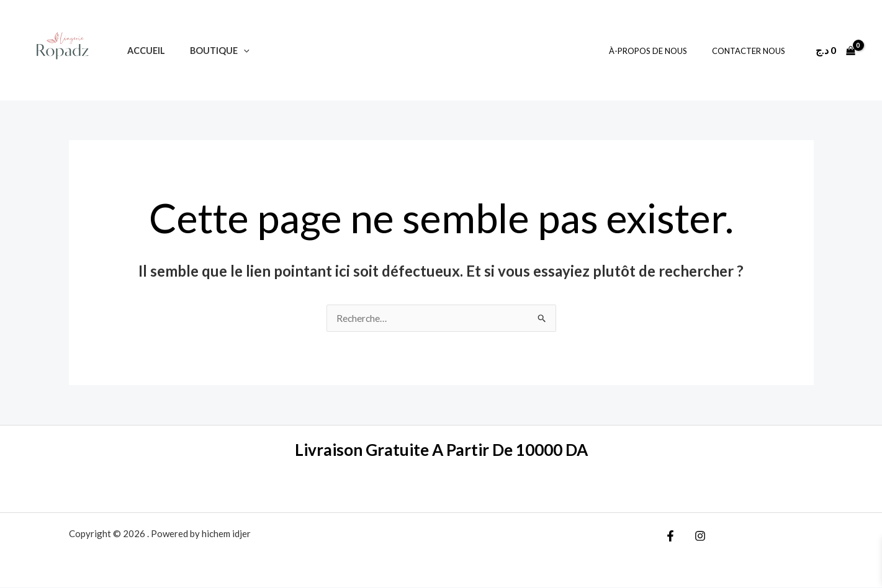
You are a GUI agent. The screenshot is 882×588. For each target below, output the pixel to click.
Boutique (209, 51)
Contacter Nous (753, 51)
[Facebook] (670, 537)
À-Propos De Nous (661, 51)
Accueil (142, 51)
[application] (233, 51)
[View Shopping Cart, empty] (835, 50)
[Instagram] (697, 537)
